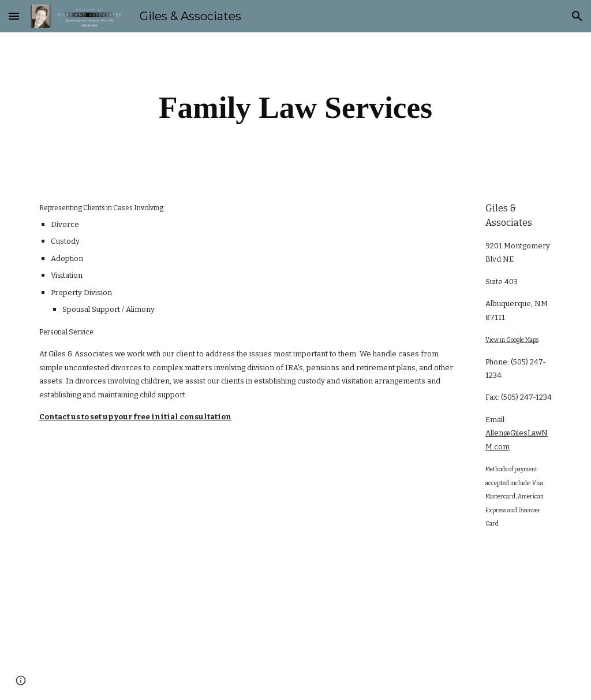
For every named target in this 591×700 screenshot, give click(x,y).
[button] (14, 16)
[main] (295, 107)
